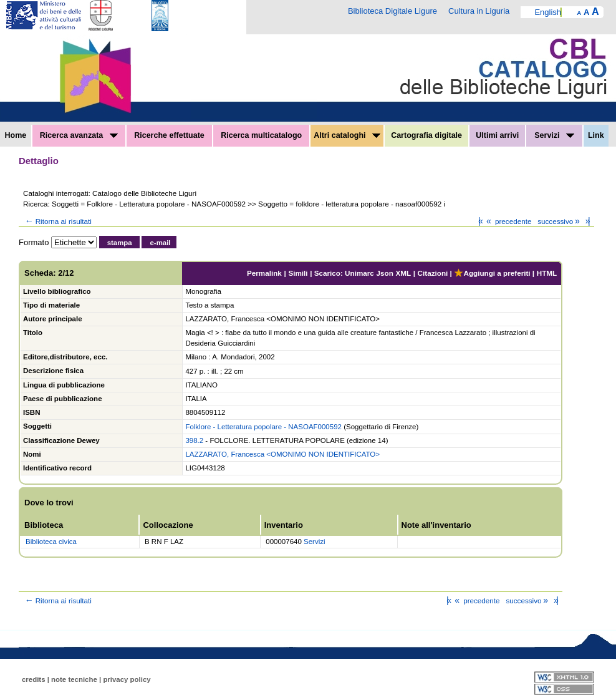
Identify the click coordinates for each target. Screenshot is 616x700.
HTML (547, 273)
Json (385, 273)
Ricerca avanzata (79, 135)
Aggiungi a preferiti (492, 273)
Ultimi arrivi (497, 135)
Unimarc (359, 273)
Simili (298, 273)
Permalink (264, 273)
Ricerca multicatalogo (261, 135)
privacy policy (127, 679)
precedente (508, 221)
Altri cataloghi (347, 135)
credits (34, 679)
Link (596, 135)
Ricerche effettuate (169, 135)
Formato (34, 242)
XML (403, 273)
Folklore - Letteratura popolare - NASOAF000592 (263, 427)
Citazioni (433, 273)
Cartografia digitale (426, 135)
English (548, 12)
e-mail (160, 243)
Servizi (554, 135)
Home (16, 135)
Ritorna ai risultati (57, 221)
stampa (120, 243)
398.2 (194, 440)
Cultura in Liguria (479, 11)
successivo (560, 221)
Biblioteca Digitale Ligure (392, 11)
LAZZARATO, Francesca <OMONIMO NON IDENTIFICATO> (282, 454)
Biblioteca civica (51, 542)
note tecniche (74, 679)
